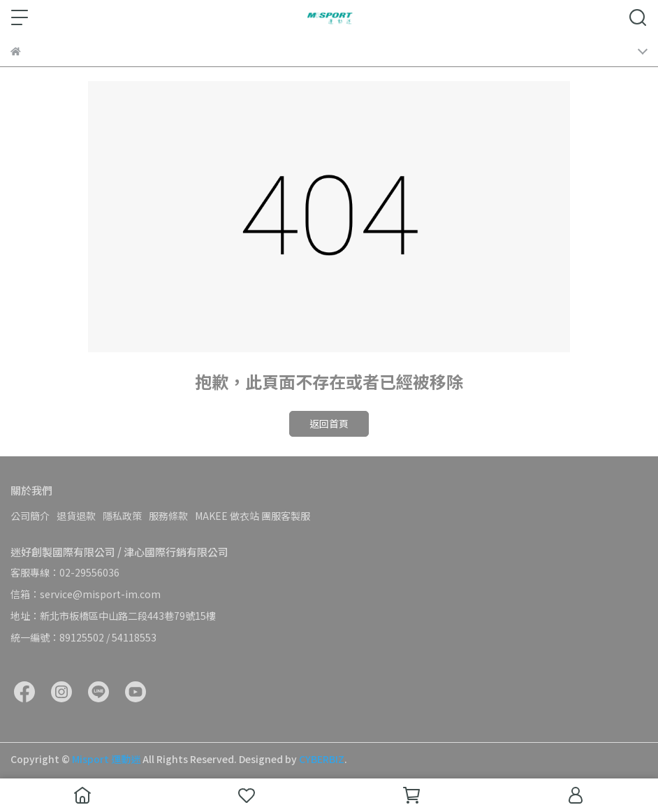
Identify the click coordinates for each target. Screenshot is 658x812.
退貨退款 (76, 516)
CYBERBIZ (322, 759)
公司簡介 (30, 516)
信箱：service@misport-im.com (86, 594)
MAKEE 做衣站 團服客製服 (253, 516)
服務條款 (168, 516)
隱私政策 (122, 516)
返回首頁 (329, 423)
